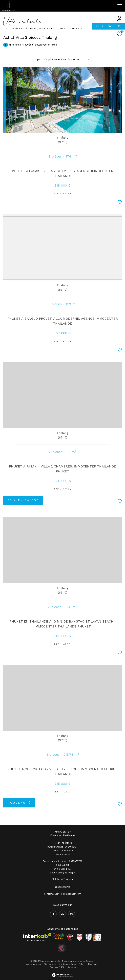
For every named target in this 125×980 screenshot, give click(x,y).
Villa (74, 29)
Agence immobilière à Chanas (20, 29)
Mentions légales (68, 964)
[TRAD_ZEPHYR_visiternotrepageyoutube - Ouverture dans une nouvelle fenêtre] (62, 914)
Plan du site (50, 964)
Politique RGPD (57, 967)
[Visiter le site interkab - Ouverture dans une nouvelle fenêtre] (37, 937)
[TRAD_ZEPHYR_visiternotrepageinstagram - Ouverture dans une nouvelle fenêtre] (72, 914)
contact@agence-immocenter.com (63, 894)
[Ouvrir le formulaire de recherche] (103, 6)
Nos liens (93, 964)
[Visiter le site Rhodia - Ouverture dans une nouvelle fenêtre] (89, 937)
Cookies (72, 967)
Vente (42, 29)
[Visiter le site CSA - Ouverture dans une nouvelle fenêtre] (70, 937)
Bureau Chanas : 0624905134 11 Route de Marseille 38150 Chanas (62, 851)
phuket (52, 29)
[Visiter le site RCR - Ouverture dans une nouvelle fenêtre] (80, 937)
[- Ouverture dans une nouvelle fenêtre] (59, 936)
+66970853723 (63, 887)
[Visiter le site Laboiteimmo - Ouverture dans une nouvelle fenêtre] (63, 973)
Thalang (64, 29)
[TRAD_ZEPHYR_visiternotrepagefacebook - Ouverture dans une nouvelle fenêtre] (53, 914)
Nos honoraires (33, 964)
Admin (82, 964)
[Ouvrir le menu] (120, 6)
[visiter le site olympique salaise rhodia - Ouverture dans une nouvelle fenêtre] (62, 948)
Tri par (37, 59)
